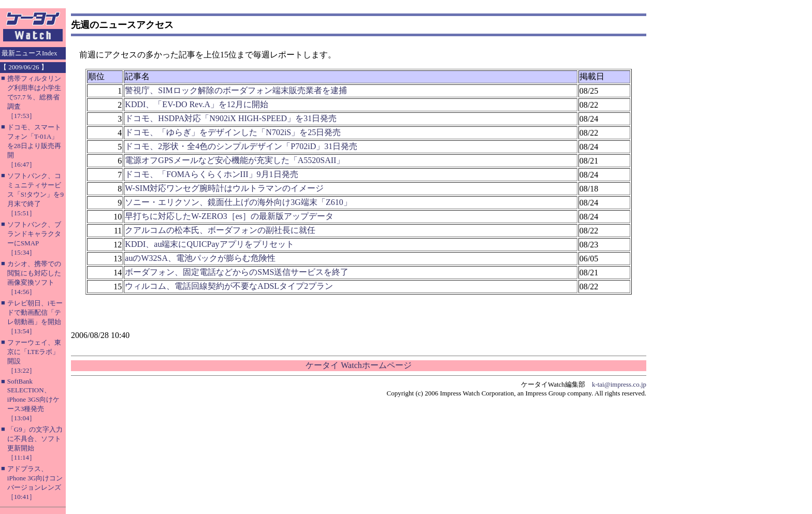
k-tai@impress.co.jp (619, 384)
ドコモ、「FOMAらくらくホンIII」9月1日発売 (211, 174)
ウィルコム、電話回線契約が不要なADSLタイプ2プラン (229, 286)
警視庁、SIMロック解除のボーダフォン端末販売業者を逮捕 (236, 90)
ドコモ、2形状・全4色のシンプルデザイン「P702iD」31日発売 (241, 146)
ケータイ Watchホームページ (358, 365)
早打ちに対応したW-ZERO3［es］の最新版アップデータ (229, 216)
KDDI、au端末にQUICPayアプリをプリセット (209, 244)
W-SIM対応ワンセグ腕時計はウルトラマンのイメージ (224, 188)
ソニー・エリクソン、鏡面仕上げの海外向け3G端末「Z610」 (238, 202)
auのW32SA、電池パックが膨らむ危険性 (200, 258)
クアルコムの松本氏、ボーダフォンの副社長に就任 (220, 230)
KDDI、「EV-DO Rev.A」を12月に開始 (197, 104)
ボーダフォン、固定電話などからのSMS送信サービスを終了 (237, 272)
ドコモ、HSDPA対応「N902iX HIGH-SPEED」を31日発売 (231, 118)
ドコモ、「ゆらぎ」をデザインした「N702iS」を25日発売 (233, 132)
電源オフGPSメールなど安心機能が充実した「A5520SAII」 (235, 160)
